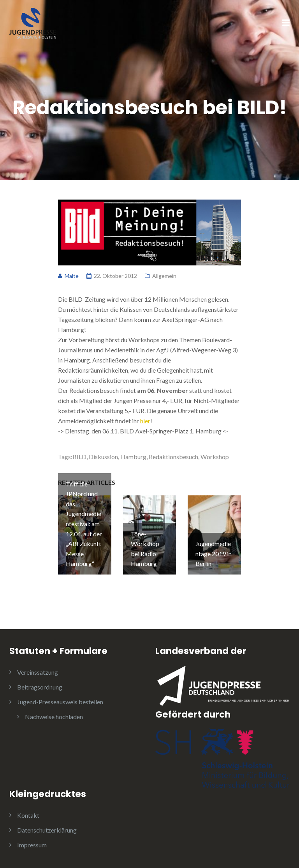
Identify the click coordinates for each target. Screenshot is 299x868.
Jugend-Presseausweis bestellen (60, 702)
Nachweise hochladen (54, 717)
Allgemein (164, 276)
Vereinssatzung (38, 672)
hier (145, 421)
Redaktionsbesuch (173, 457)
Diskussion (103, 457)
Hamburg (133, 457)
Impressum (32, 845)
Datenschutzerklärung (47, 830)
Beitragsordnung (40, 687)
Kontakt (28, 815)
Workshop (215, 457)
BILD (79, 457)
